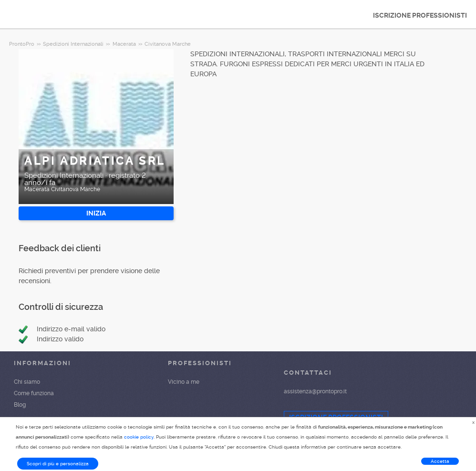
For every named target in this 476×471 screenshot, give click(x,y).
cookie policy (139, 437)
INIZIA (96, 213)
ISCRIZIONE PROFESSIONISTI (420, 15)
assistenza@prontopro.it (315, 391)
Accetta (440, 461)
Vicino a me (184, 382)
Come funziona (34, 393)
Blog (20, 405)
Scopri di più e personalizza (58, 464)
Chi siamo (27, 382)
